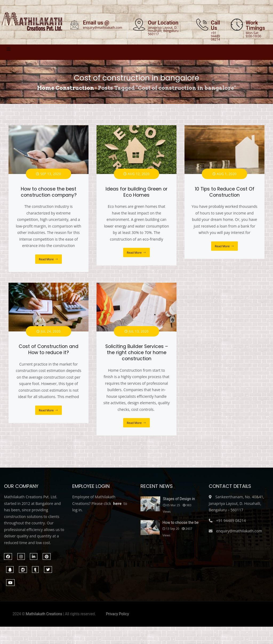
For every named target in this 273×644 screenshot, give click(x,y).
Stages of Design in (179, 502)
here (117, 507)
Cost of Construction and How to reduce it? (49, 353)
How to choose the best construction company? (49, 195)
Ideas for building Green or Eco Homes (136, 195)
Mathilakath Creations (44, 617)
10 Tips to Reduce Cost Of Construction (225, 195)
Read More (46, 263)
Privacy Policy (117, 617)
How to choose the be (180, 526)
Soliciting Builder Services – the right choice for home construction (137, 356)
